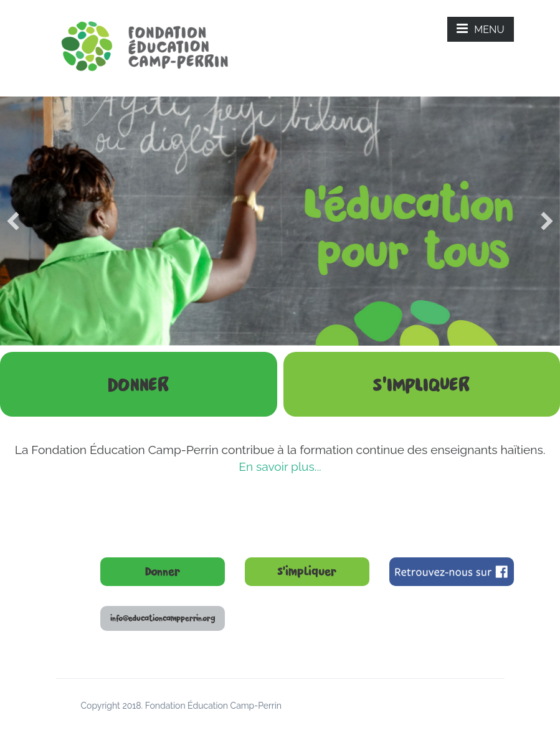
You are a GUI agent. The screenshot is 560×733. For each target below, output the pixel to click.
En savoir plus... (280, 466)
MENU (480, 29)
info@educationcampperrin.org (163, 618)
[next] (547, 221)
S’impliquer (307, 572)
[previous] (13, 221)
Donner (163, 572)
